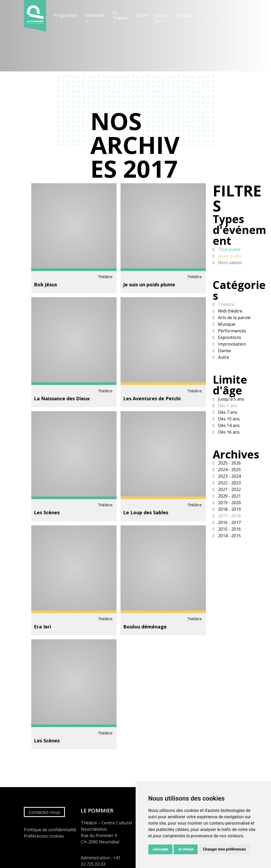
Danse (224, 351)
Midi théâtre (230, 311)
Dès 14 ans (228, 425)
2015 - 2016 (229, 529)
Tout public (229, 249)
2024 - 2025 (229, 470)
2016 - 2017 (229, 522)
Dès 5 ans (227, 406)
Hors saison (229, 263)
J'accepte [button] (161, 849)
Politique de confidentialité (50, 830)
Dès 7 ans (227, 412)
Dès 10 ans (228, 419)
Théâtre (226, 304)
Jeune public (230, 256)
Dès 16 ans (228, 432)
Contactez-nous (44, 812)
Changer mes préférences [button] (224, 849)
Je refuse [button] (186, 849)
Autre (223, 357)
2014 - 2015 (229, 536)
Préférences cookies (44, 836)
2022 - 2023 (229, 483)
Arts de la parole (234, 318)
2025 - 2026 (229, 463)
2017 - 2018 (229, 516)
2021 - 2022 (229, 489)
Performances (232, 331)
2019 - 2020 (229, 503)
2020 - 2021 (229, 496)
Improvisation (231, 344)
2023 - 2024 (229, 476)
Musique (226, 324)
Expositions (229, 337)
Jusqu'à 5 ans (231, 399)
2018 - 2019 (229, 509)
